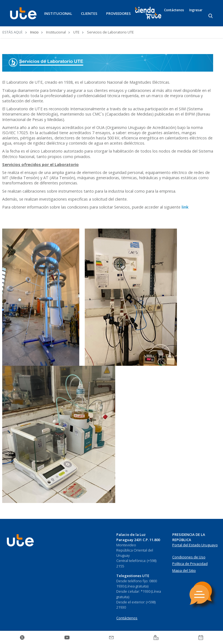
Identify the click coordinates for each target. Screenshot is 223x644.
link (185, 207)
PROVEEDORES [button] (118, 13)
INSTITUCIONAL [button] (58, 13)
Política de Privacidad (190, 564)
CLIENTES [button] (89, 13)
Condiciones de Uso (189, 557)
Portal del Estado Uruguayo (195, 545)
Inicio (34, 32)
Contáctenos (174, 10)
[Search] (211, 16)
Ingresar (196, 10)
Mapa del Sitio (184, 570)
